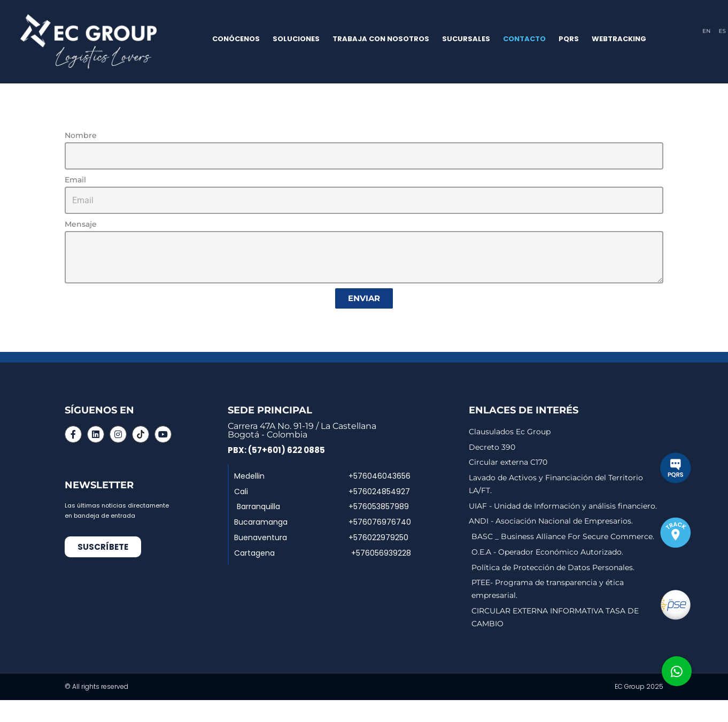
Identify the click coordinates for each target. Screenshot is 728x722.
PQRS (569, 39)
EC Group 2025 (639, 687)
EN (706, 31)
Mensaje (81, 224)
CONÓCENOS (236, 39)
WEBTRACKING (619, 39)
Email (75, 180)
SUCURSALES (466, 39)
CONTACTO (524, 39)
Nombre (81, 135)
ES (722, 31)
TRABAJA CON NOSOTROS (381, 39)
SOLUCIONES (296, 39)
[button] (677, 671)
